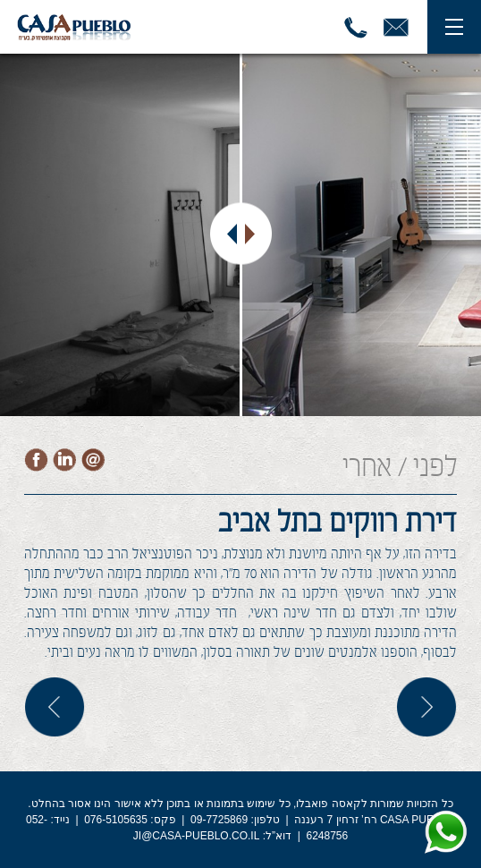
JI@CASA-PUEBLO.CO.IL (197, 836)
